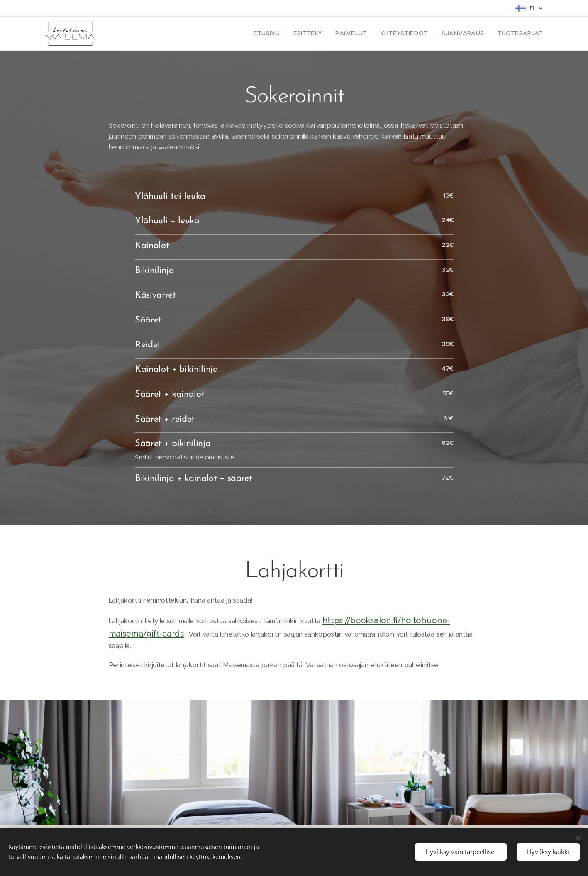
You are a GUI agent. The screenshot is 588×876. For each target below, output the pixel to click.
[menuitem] (286, 34)
